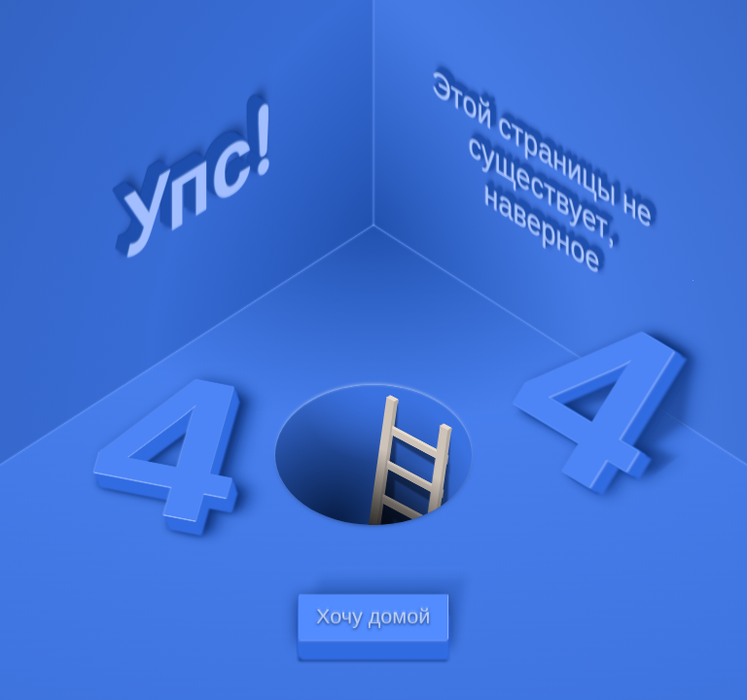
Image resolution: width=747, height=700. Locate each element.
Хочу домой (373, 617)
